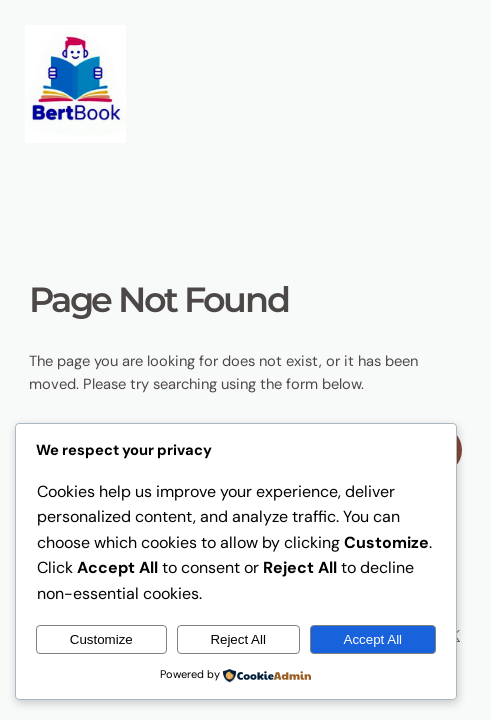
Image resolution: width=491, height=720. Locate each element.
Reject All (238, 639)
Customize (101, 639)
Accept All (373, 639)
